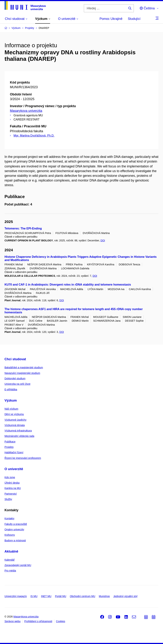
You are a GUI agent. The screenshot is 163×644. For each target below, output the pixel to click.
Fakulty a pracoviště (16, 524)
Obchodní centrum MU (82, 596)
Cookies (61, 621)
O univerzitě (14, 469)
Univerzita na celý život (17, 384)
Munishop (104, 596)
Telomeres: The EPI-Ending (23, 228)
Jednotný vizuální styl (125, 596)
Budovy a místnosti (15, 540)
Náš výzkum (11, 409)
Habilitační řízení (14, 452)
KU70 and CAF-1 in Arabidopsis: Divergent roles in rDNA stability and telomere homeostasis (68, 285)
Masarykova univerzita (26, 111)
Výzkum (11, 400)
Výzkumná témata (15, 425)
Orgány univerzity (14, 529)
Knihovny (10, 535)
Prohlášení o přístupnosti (38, 621)
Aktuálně (11, 551)
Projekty (9, 447)
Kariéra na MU (13, 488)
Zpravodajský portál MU (18, 565)
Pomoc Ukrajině (111, 19)
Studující (134, 19)
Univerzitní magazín (16, 596)
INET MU (46, 596)
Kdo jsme (10, 477)
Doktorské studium (15, 378)
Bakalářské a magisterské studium (24, 367)
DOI (103, 240)
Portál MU (61, 596)
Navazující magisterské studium (22, 373)
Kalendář (10, 560)
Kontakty (9, 518)
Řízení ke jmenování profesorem (23, 458)
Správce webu (13, 621)
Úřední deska (12, 483)
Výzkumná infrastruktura (18, 431)
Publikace (10, 442)
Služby (8, 499)
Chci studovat (15, 359)
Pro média (10, 571)
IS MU (34, 596)
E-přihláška (11, 389)
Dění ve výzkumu (14, 414)
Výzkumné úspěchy (15, 420)
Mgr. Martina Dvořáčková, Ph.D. (34, 136)
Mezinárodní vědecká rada (19, 436)
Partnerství (11, 494)
